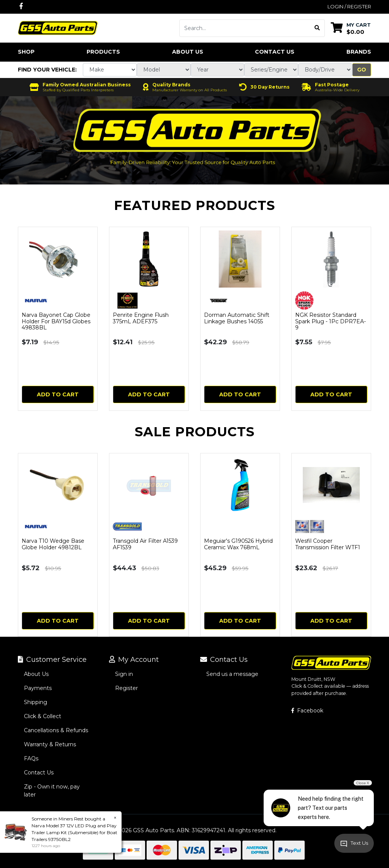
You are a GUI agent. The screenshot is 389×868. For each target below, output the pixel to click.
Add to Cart (58, 394)
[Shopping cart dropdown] (351, 28)
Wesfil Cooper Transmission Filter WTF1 (328, 544)
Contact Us (275, 52)
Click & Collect (43, 716)
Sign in (124, 674)
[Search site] (317, 28)
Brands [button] (359, 52)
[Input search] (245, 28)
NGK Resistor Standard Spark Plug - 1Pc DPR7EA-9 (330, 321)
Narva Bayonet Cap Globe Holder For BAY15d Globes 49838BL (56, 321)
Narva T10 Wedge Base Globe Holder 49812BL (53, 544)
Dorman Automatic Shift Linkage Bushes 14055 (237, 318)
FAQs (31, 758)
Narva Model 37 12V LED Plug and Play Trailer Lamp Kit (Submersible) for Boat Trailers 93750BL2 (74, 832)
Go (362, 70)
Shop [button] (26, 52)
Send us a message (232, 674)
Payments (38, 688)
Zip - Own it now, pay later (52, 791)
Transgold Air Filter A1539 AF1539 (145, 544)
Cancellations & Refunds (56, 730)
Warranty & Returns (50, 744)
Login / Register (349, 6)
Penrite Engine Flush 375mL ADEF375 (141, 318)
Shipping (36, 702)
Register (127, 688)
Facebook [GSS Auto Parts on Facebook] (307, 711)
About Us (188, 52)
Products (103, 52)
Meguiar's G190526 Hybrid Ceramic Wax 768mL (238, 544)
